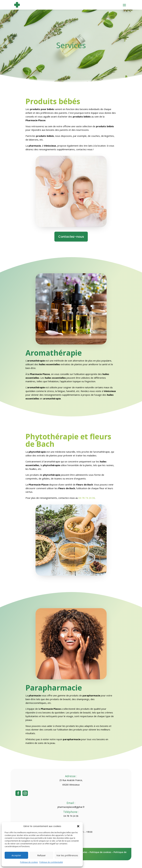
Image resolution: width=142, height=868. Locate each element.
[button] (78, 826)
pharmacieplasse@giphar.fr (71, 807)
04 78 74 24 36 (87, 498)
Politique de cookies (29, 862)
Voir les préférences (67, 855)
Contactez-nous (71, 237)
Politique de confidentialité (51, 862)
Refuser (41, 855)
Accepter (16, 855)
